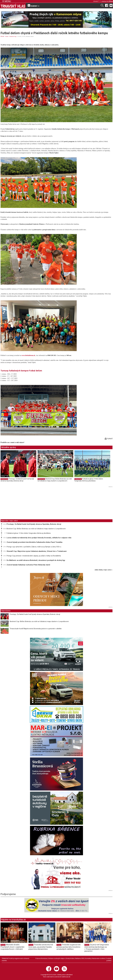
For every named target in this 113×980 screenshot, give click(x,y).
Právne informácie (41, 958)
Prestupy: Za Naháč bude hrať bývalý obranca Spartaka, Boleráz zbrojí (17, 480)
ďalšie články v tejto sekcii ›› (104, 570)
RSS (83, 958)
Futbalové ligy (13, 36)
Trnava (3, 945)
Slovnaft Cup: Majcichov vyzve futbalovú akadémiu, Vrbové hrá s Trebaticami (37, 551)
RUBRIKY (34, 6)
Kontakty (88, 958)
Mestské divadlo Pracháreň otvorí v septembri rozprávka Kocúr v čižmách (12, 947)
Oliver (111, 1)
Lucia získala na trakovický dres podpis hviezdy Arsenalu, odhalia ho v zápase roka (39, 538)
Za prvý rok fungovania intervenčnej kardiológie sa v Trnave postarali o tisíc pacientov (97, 948)
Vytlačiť (109, 439)
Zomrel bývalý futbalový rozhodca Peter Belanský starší (28, 565)
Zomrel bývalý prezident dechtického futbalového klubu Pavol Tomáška (34, 542)
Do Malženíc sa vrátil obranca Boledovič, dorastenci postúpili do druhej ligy (36, 560)
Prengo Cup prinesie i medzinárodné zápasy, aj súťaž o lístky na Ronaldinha (34, 556)
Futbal (7, 36)
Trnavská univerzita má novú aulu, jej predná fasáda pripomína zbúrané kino (41, 947)
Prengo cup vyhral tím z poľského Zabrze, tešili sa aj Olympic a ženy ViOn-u (34, 547)
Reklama (78, 958)
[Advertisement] (19, 503)
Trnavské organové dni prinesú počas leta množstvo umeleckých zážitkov (69, 947)
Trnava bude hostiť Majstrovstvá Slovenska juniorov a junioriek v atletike (36, 629)
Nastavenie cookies (99, 958)
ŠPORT (2, 36)
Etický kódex (70, 958)
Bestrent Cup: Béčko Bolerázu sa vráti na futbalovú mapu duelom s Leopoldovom (55, 480)
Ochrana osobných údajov (56, 958)
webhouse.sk (66, 977)
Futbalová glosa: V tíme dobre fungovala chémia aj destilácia (89, 480)
